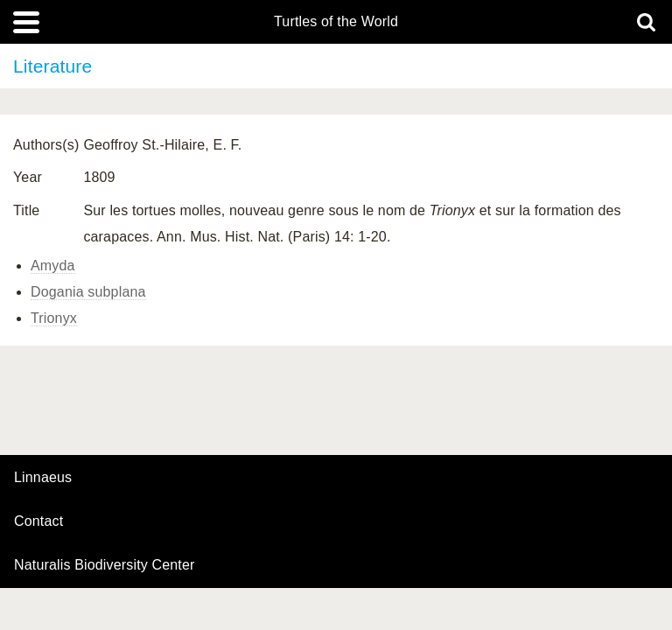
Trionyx (54, 318)
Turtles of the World (336, 22)
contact (38, 521)
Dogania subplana (88, 292)
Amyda (53, 266)
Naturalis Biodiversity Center (105, 565)
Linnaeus (43, 478)
